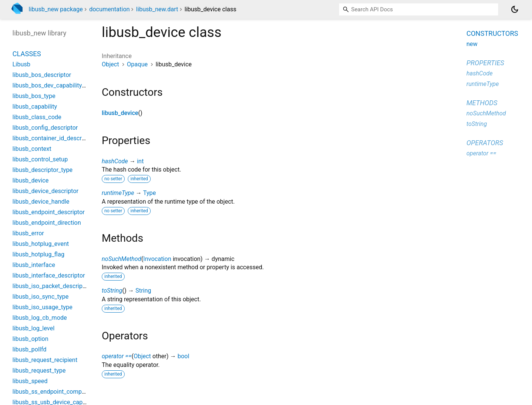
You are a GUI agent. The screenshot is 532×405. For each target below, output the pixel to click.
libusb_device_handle (41, 202)
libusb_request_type (39, 370)
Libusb (21, 64)
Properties (485, 63)
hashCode (115, 161)
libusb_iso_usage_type (42, 307)
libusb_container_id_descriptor (53, 138)
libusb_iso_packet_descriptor (51, 286)
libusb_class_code (37, 117)
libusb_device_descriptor (45, 191)
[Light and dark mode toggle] (515, 9)
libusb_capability (35, 107)
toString (112, 291)
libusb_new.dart (157, 9)
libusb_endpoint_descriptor (49, 212)
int (140, 161)
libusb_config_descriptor (45, 128)
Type (150, 193)
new (472, 44)
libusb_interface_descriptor (49, 275)
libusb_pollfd (29, 349)
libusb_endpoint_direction (47, 223)
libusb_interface (34, 265)
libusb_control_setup (40, 159)
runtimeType (118, 193)
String (143, 291)
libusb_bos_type (34, 96)
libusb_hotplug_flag (38, 254)
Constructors (492, 33)
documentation (110, 9)
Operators (485, 143)
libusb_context (32, 149)
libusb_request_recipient (45, 360)
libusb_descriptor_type (43, 170)
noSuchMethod (122, 259)
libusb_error (28, 233)
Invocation (157, 259)
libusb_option (30, 339)
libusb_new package (56, 9)
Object (110, 64)
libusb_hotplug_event (41, 244)
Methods (482, 103)
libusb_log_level (34, 328)
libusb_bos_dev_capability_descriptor (62, 85)
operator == (117, 356)
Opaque (137, 64)
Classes (27, 54)
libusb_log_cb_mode (40, 318)
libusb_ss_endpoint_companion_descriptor (70, 392)
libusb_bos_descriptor (42, 75)
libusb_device (120, 113)
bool (183, 356)
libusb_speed (30, 381)
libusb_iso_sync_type (41, 297)
